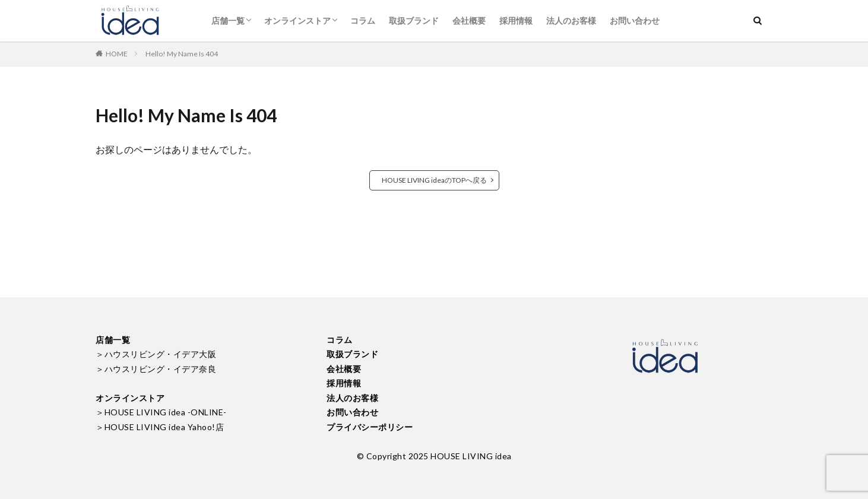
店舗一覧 (228, 20)
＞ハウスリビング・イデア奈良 (156, 369)
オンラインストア (297, 20)
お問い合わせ (635, 20)
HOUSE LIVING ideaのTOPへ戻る (434, 180)
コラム (363, 20)
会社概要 (469, 20)
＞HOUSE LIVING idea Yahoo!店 (160, 427)
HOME (117, 54)
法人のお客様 (571, 20)
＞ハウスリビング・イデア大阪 (156, 354)
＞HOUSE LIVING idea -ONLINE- (161, 412)
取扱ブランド (414, 20)
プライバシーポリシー (370, 427)
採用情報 (516, 20)
